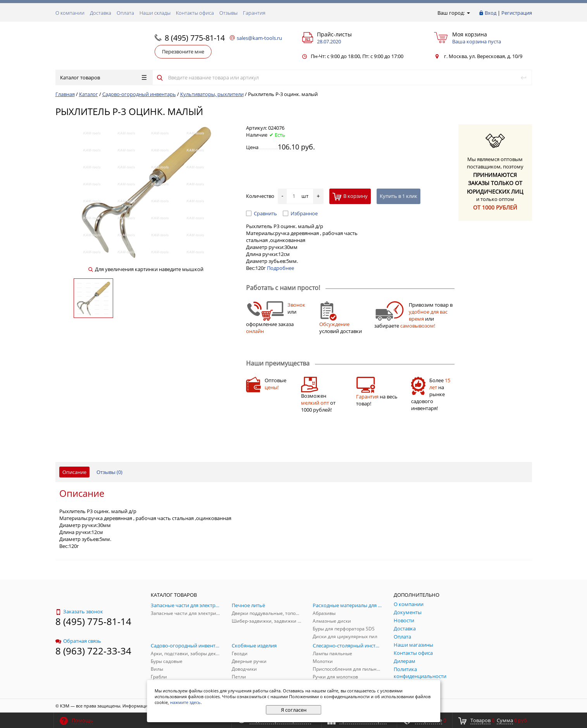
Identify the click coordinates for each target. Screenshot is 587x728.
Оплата (125, 13)
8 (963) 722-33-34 (93, 651)
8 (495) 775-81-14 (195, 38)
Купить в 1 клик (399, 196)
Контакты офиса (195, 13)
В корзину (350, 197)
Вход (491, 13)
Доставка (101, 13)
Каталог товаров (103, 77)
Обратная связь (78, 641)
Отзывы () (109, 472)
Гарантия (254, 13)
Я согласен (294, 710)
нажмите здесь (185, 702)
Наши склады (155, 13)
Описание (74, 472)
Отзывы (228, 13)
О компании (70, 13)
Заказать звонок (79, 611)
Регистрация (517, 13)
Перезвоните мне (183, 52)
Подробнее (281, 268)
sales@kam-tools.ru (259, 38)
